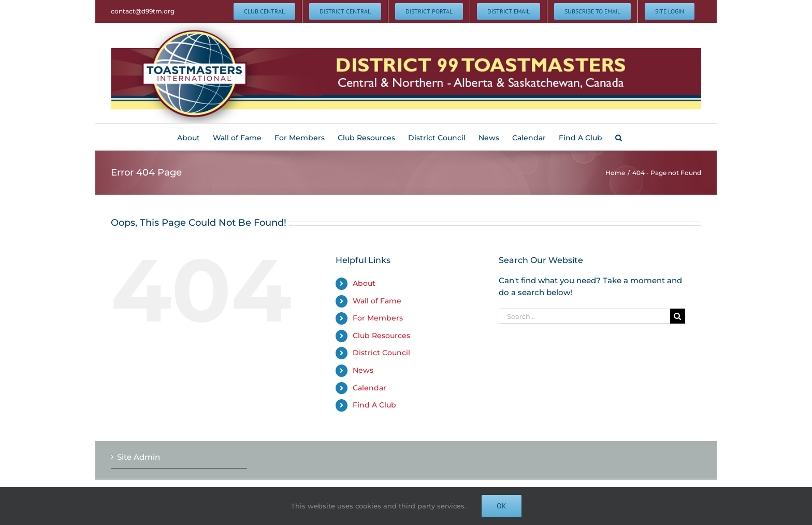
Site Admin (139, 457)
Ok (502, 506)
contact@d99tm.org (143, 11)
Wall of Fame (377, 301)
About (364, 283)
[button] (619, 137)
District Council (381, 353)
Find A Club (374, 405)
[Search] (678, 316)
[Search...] (584, 316)
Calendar (369, 388)
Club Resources (381, 336)
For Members (378, 318)
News (363, 370)
